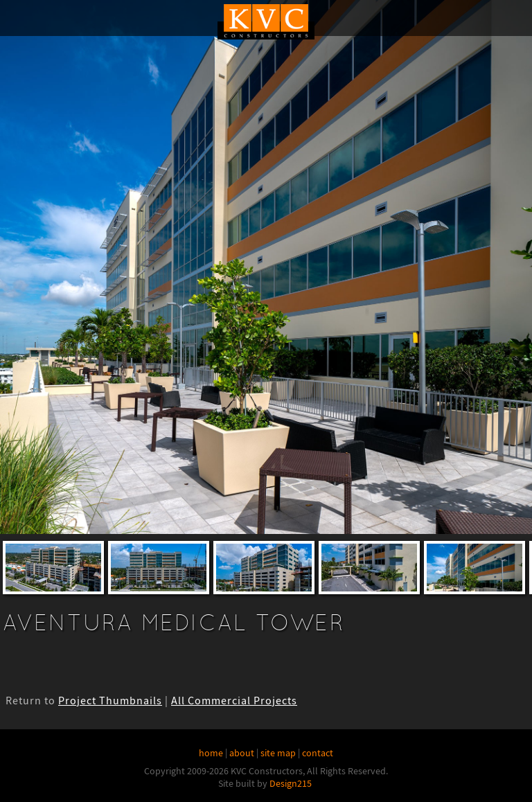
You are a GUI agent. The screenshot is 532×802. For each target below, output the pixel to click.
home (211, 753)
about (242, 753)
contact (318, 753)
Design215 (291, 783)
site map (278, 753)
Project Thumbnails (110, 701)
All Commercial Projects (234, 701)
